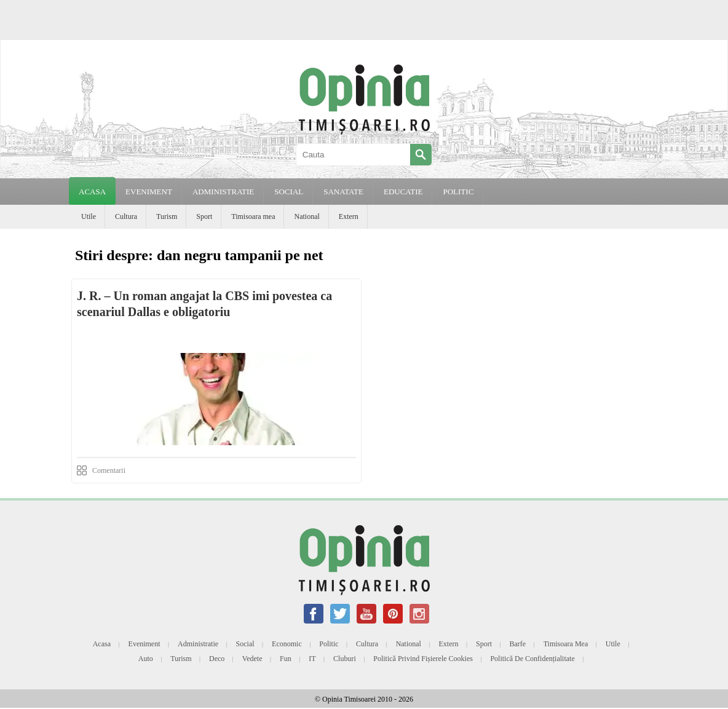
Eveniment (144, 644)
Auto (146, 659)
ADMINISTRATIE (223, 192)
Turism (167, 216)
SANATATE (343, 192)
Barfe (518, 644)
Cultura (126, 216)
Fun (286, 659)
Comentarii (109, 470)
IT (312, 659)
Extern (349, 216)
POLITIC (458, 192)
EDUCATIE (403, 192)
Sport (204, 216)
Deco (217, 659)
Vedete (252, 659)
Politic (329, 644)
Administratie (198, 644)
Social (245, 644)
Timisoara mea (253, 216)
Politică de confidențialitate (532, 659)
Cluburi (345, 659)
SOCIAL (289, 192)
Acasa (92, 192)
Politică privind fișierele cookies (423, 659)
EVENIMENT (149, 192)
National (307, 216)
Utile (89, 216)
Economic (287, 644)
